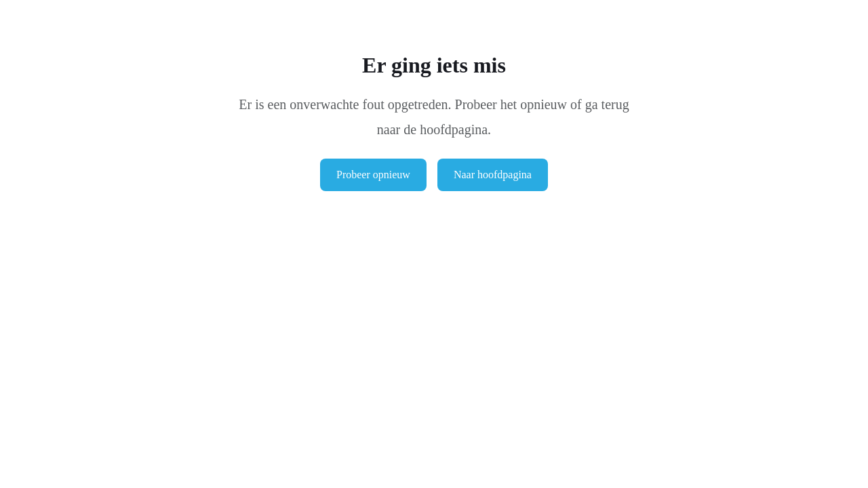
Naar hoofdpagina (493, 175)
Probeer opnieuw (373, 175)
